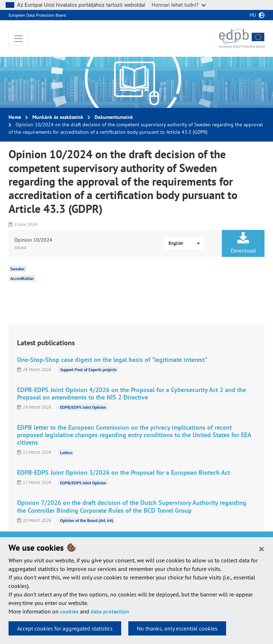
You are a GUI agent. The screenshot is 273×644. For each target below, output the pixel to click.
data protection (110, 611)
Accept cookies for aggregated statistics (65, 628)
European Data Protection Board (37, 15)
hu (253, 15)
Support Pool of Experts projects (88, 370)
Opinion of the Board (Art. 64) (87, 520)
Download (243, 243)
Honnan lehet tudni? (179, 5)
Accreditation (22, 278)
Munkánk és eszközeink (58, 117)
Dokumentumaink (114, 117)
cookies (69, 611)
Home (15, 117)
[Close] (261, 549)
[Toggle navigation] (18, 39)
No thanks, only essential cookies (177, 628)
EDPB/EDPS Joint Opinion (83, 407)
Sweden (17, 268)
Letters (66, 452)
